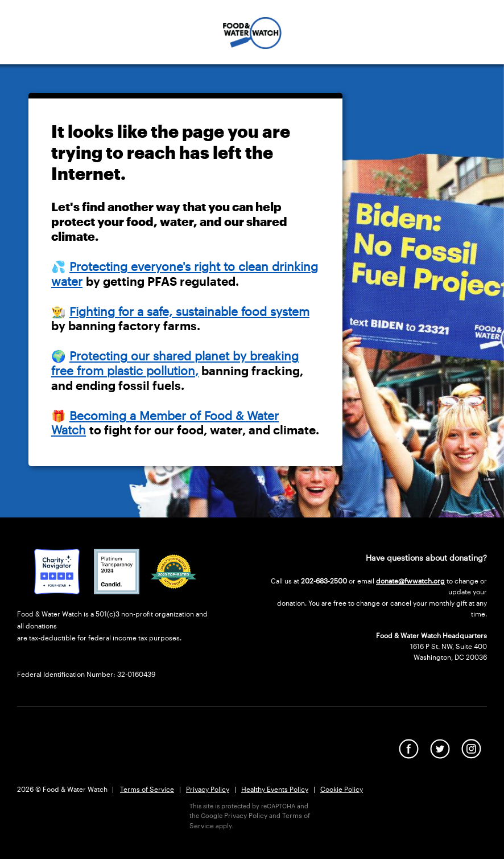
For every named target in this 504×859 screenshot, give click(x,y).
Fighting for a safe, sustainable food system (189, 311)
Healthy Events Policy (275, 789)
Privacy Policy (208, 789)
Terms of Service (147, 789)
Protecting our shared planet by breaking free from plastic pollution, (175, 363)
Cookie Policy (342, 789)
